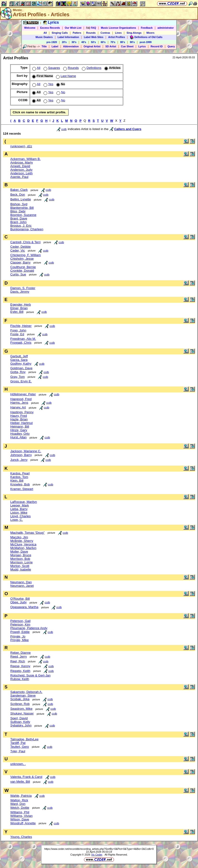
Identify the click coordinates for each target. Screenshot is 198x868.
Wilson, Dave (20, 819)
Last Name (65, 76)
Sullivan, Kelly (20, 722)
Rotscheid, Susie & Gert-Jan (30, 675)
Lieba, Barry (19, 509)
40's (84, 42)
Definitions (91, 68)
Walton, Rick (19, 800)
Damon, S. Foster (23, 288)
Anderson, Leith (21, 173)
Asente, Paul (19, 177)
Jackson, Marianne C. (26, 451)
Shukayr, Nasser (22, 713)
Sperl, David (19, 718)
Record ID (157, 46)
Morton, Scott (20, 566)
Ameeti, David (20, 166)
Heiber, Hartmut (21, 423)
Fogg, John (18, 330)
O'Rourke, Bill (20, 599)
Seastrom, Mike (21, 709)
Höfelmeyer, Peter (23, 394)
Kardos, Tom (19, 477)
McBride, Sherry (22, 541)
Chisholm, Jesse (22, 259)
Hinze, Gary (19, 430)
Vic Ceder (97, 855)
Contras (105, 33)
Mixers (150, 33)
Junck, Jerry (19, 460)
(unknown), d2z (21, 146)
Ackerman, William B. (25, 159)
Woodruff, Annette (23, 823)
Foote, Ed (17, 334)
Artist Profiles (117, 37)
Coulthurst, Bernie (23, 267)
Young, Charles (21, 837)
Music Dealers (44, 37)
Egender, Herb (21, 305)
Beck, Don (18, 195)
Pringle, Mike (20, 640)
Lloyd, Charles (20, 516)
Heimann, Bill (20, 426)
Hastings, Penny (22, 412)
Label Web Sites (94, 37)
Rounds (91, 33)
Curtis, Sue (18, 274)
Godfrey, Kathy (21, 364)
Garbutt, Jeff (19, 356)
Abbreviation (71, 46)
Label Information (68, 37)
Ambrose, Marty (22, 162)
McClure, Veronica (23, 544)
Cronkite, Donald (22, 271)
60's (103, 42)
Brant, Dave (19, 218)
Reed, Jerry (19, 656)
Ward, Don (18, 804)
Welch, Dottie (20, 808)
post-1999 (146, 42)
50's (93, 42)
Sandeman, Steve (23, 695)
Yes (48, 84)
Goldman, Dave (21, 368)
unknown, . (18, 764)
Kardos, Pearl (20, 473)
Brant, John (18, 222)
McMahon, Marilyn (23, 548)
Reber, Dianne (20, 653)
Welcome (30, 28)
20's (64, 42)
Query (171, 46)
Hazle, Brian (19, 419)
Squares (51, 68)
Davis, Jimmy (20, 292)
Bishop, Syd (19, 204)
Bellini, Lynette (21, 199)
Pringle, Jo (18, 636)
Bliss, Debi (18, 211)
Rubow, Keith (20, 679)
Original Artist (92, 46)
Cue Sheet (127, 46)
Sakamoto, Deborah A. (26, 692)
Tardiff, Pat (18, 743)
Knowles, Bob (20, 484)
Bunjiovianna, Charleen (27, 229)
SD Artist (111, 46)
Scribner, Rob (20, 704)
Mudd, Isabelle (21, 569)
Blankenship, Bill (22, 208)
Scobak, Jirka (20, 699)
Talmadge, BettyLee (24, 739)
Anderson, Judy (21, 170)
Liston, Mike (19, 513)
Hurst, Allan (18, 437)
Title (44, 46)
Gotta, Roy (18, 372)
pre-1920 (52, 42)
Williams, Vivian (21, 816)
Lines (118, 33)
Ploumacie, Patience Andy (29, 628)
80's (123, 42)
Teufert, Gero (20, 747)
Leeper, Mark (20, 505)
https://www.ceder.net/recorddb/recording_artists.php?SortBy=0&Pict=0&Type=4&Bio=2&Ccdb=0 (99, 849)
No (60, 92)
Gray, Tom (17, 377)
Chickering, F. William (25, 255)
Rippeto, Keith (20, 671)
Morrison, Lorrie (21, 562)
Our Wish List (73, 28)
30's (74, 42)
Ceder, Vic (18, 250)
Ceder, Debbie (20, 247)
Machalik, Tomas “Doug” (27, 533)
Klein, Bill (17, 481)
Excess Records (50, 28)
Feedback (147, 28)
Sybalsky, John (21, 725)
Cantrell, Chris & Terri (25, 242)
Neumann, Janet (22, 586)
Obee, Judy (18, 602)
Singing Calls (60, 33)
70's (113, 42)
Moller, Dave (19, 552)
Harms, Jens (19, 403)
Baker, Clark (19, 190)
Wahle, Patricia (21, 796)
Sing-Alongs (134, 33)
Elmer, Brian (19, 308)
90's (132, 42)
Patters (77, 33)
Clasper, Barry (20, 262)
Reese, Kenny (20, 666)
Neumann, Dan (21, 582)
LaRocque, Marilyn (24, 502)
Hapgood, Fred (21, 399)
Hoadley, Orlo (20, 434)
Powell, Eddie (20, 632)
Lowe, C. (17, 520)
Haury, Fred (19, 416)
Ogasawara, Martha (24, 607)
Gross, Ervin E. (21, 381)
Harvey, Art (18, 407)
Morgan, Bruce (21, 555)
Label (55, 46)
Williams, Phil (20, 812)
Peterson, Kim (20, 624)
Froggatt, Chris (21, 343)
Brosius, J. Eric (21, 226)
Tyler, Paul (18, 751)
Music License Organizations (118, 28)
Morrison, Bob (20, 559)
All (45, 33)
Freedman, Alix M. (23, 339)
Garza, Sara (19, 360)
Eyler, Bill (17, 312)
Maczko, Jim (19, 537)
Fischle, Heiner (21, 326)
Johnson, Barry (21, 455)
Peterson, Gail (20, 621)
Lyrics (142, 46)
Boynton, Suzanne (23, 215)
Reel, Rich (18, 661)
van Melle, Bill (20, 782)
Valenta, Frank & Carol (26, 777)
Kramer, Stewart (22, 489)
